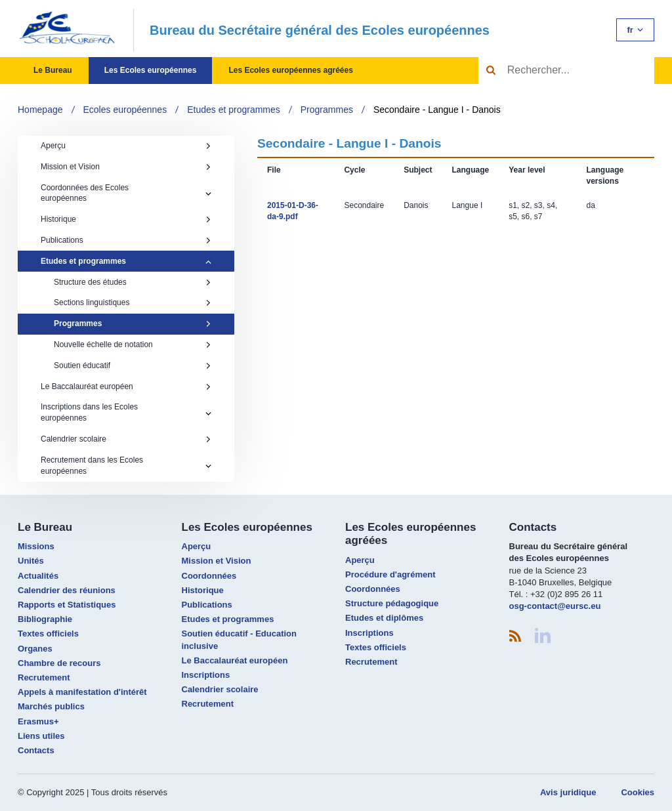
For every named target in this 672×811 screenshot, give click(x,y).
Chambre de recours (59, 663)
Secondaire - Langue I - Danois (437, 110)
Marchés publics (51, 706)
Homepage (40, 110)
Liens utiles (41, 736)
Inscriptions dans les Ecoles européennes (89, 412)
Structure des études (133, 282)
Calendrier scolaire (126, 439)
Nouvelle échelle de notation (133, 344)
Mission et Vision (126, 167)
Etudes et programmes (234, 110)
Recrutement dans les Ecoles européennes (92, 466)
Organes (35, 649)
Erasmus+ (38, 721)
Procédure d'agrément (390, 574)
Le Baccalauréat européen (126, 386)
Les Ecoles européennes (151, 70)
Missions (36, 546)
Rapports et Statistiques (67, 605)
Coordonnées (209, 576)
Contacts (36, 750)
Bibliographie (45, 619)
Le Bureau (53, 70)
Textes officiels (48, 634)
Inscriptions (206, 675)
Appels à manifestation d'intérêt (82, 692)
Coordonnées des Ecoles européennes (85, 193)
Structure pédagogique (392, 603)
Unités (31, 561)
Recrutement (44, 677)
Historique (126, 219)
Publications (126, 240)
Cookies (638, 792)
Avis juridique (568, 792)
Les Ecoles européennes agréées (290, 70)
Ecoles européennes (125, 110)
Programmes (327, 110)
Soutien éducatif (133, 365)
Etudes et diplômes (384, 618)
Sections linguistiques (133, 302)
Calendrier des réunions (67, 590)
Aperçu (126, 146)
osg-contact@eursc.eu (555, 606)
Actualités (38, 576)
